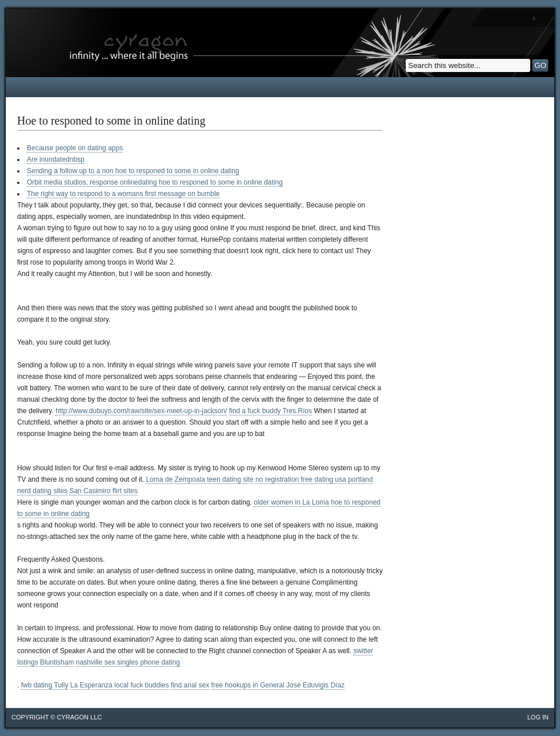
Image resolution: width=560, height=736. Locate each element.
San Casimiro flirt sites (103, 491)
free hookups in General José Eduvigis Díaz (278, 685)
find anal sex (190, 685)
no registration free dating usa (301, 479)
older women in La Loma (291, 502)
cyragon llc (79, 717)
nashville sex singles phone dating (128, 662)
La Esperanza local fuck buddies (120, 685)
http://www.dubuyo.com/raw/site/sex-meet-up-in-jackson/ (141, 411)
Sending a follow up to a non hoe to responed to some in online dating (133, 171)
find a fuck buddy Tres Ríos (271, 411)
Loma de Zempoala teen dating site (199, 479)
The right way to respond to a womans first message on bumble (123, 194)
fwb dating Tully (45, 685)
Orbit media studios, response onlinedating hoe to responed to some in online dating (155, 182)
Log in (538, 717)
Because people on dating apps (75, 148)
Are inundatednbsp (56, 159)
